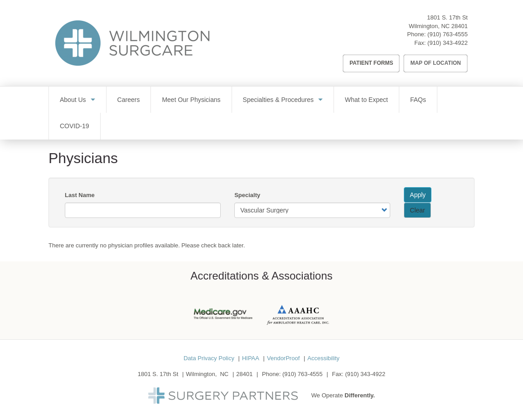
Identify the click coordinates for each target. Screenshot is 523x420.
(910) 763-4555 (448, 34)
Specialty (247, 195)
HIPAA (251, 358)
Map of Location (436, 63)
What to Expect (366, 100)
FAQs (418, 100)
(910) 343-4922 (448, 43)
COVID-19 (75, 126)
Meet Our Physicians (191, 100)
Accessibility (323, 358)
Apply (418, 195)
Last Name (80, 195)
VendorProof (283, 358)
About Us (73, 100)
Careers (129, 100)
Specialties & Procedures (278, 100)
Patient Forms (371, 63)
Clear (417, 210)
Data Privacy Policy (209, 358)
